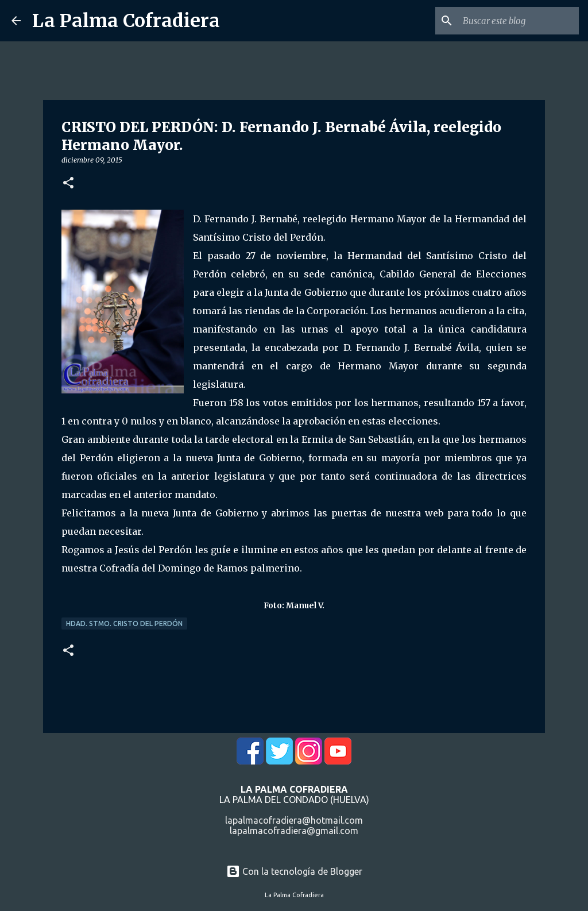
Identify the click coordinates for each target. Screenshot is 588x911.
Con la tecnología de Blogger (294, 871)
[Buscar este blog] (519, 21)
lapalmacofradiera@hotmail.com (294, 820)
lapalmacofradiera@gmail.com (294, 831)
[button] (68, 184)
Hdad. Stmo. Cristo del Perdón (124, 624)
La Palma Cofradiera (126, 21)
